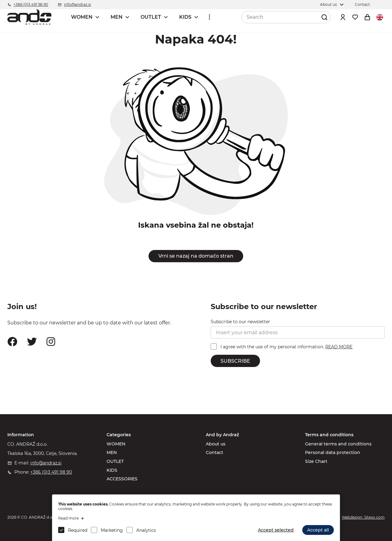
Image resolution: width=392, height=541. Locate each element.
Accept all (318, 530)
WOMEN (82, 17)
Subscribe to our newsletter (240, 322)
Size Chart (316, 461)
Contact (215, 452)
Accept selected (276, 530)
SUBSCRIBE (235, 361)
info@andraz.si (46, 463)
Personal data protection (333, 452)
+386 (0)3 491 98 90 (51, 472)
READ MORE (339, 347)
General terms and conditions (338, 444)
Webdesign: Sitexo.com (363, 517)
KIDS (185, 17)
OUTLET (151, 17)
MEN (117, 17)
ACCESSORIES (122, 479)
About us (216, 444)
